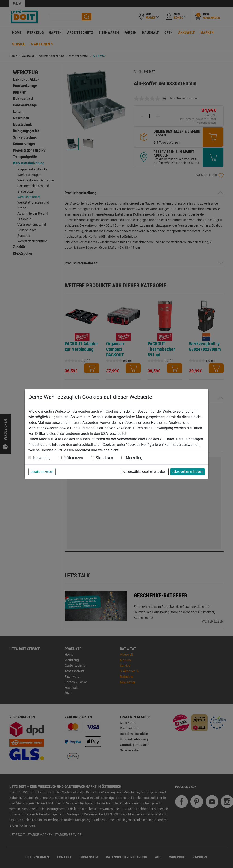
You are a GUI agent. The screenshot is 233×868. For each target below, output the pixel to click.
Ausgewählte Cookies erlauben (145, 472)
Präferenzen (73, 458)
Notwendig (42, 458)
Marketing (134, 458)
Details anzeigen (42, 472)
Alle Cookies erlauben (188, 472)
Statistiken (104, 458)
